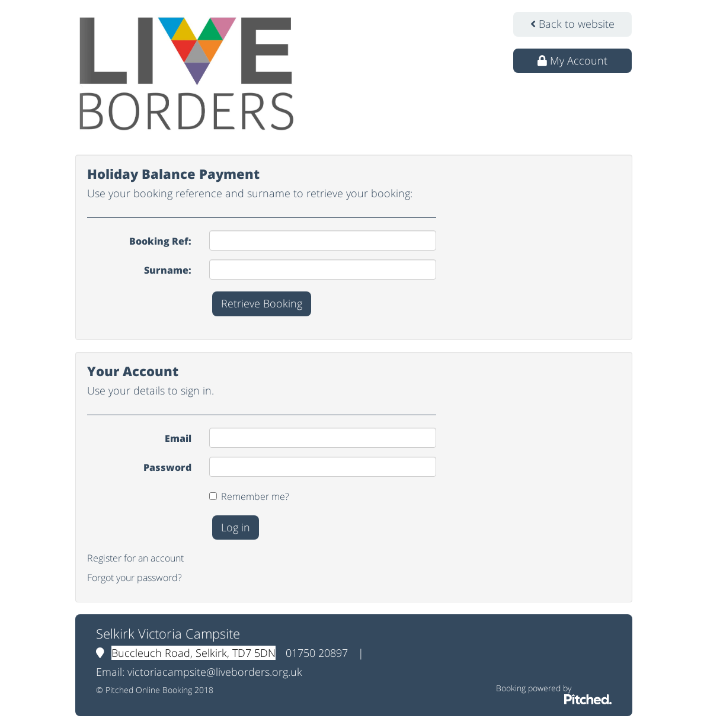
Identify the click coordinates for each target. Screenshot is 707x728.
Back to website (572, 24)
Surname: (168, 270)
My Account (572, 60)
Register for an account (135, 558)
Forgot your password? (135, 578)
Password (167, 467)
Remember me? (255, 496)
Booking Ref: (160, 241)
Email (178, 438)
